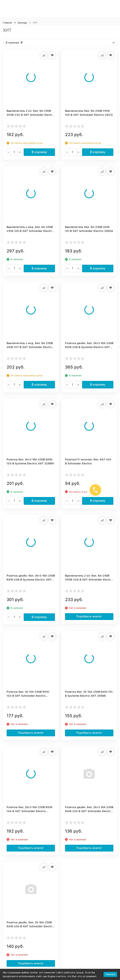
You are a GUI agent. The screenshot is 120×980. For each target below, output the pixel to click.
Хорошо (110, 974)
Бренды (22, 23)
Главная (7, 23)
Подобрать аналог (89, 616)
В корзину (39, 152)
